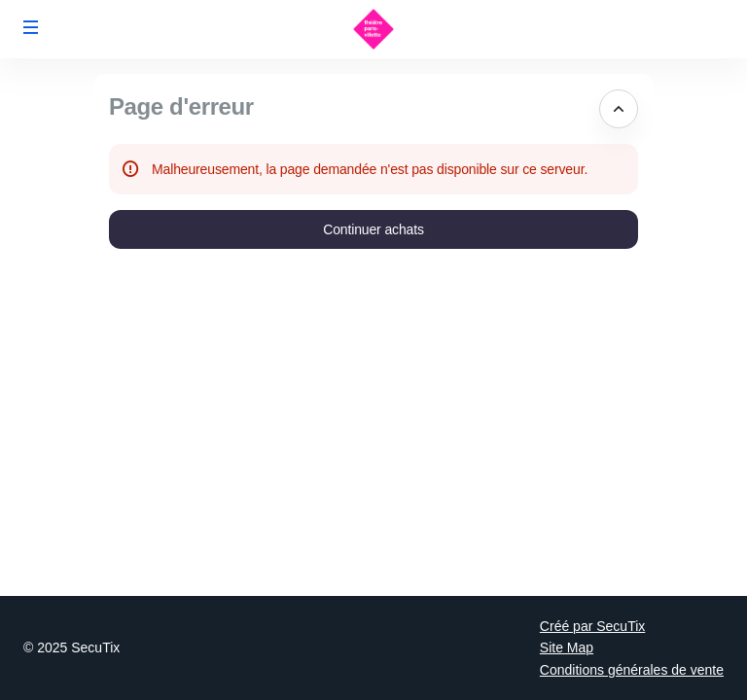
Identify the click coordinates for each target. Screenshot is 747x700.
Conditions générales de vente (632, 670)
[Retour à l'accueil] (373, 29)
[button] (31, 27)
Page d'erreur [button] (181, 106)
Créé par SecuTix (592, 626)
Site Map (567, 647)
